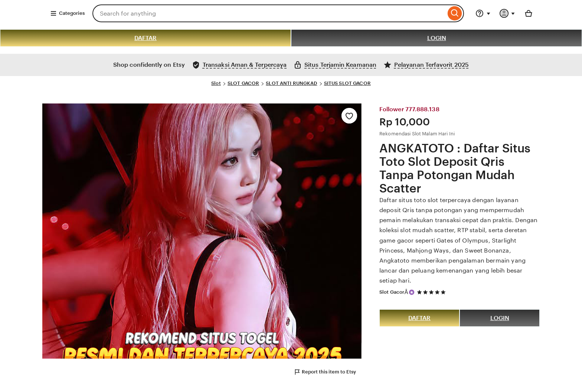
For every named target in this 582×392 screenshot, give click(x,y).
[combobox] (269, 13)
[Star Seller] (412, 292)
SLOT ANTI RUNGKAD (291, 83)
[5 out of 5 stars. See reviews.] (432, 292)
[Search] (455, 13)
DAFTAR (145, 38)
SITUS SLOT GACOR (347, 83)
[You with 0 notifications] (507, 13)
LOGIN (437, 38)
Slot (216, 83)
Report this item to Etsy (325, 372)
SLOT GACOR (243, 83)
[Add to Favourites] (349, 116)
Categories (67, 13)
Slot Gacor (392, 292)
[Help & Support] (483, 13)
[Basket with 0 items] (529, 13)
